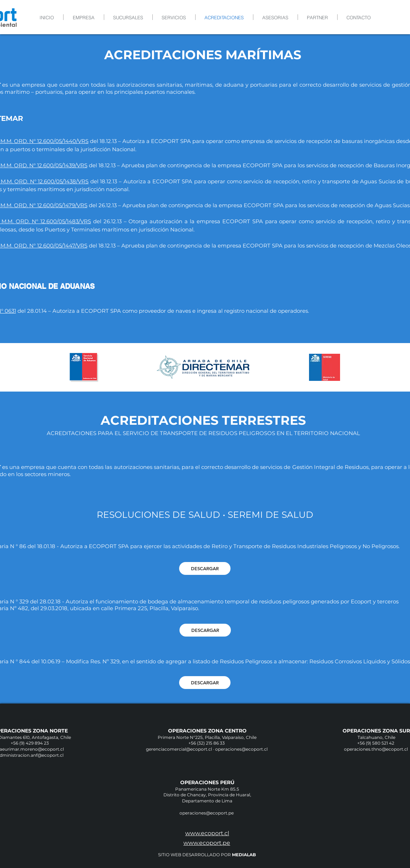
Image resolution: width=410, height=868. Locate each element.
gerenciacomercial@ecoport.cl (179, 749)
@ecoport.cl (255, 749)
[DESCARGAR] (205, 568)
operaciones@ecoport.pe (207, 813)
